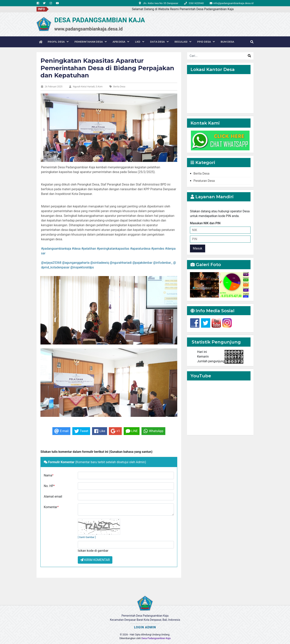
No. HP (49, 486)
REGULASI (183, 42)
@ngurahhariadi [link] (121, 263)
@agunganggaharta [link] (76, 263)
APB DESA (121, 42)
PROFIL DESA (58, 42)
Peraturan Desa (204, 181)
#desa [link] (76, 249)
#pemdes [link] (158, 249)
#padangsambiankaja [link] (56, 249)
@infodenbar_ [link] (163, 263)
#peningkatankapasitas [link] (113, 249)
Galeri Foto (206, 265)
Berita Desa (201, 174)
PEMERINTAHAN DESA (91, 42)
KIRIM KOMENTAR (95, 560)
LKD (140, 42)
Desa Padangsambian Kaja (156, 638)
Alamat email (53, 496)
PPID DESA (206, 42)
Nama (49, 475)
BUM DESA (227, 42)
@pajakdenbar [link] (142, 263)
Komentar (51, 507)
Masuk (198, 248)
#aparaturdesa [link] (140, 249)
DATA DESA (159, 42)
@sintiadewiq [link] (100, 263)
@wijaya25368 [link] (51, 263)
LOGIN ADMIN (145, 627)
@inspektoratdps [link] (82, 267)
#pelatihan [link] (89, 249)
